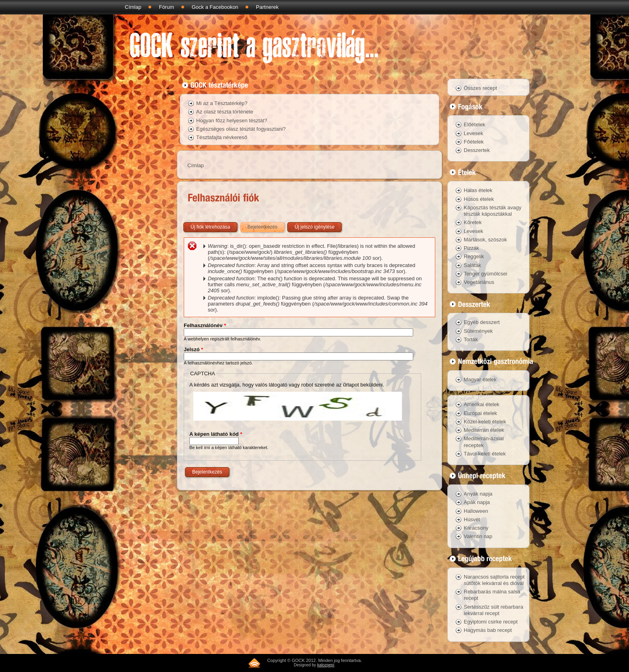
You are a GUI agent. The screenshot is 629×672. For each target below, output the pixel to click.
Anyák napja (478, 494)
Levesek (473, 133)
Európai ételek (480, 413)
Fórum (166, 7)
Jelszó (193, 349)
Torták (471, 339)
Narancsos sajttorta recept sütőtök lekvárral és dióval (494, 580)
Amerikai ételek (482, 404)
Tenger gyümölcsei (485, 274)
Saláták (472, 265)
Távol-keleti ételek (485, 454)
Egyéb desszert (482, 322)
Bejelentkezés (267, 225)
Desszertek (477, 150)
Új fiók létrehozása (210, 227)
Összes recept (480, 88)
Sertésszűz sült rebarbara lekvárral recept (493, 610)
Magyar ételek (480, 380)
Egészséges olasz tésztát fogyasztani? (241, 129)
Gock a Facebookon (215, 7)
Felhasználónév (205, 325)
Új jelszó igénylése (314, 227)
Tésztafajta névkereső (222, 137)
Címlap (133, 7)
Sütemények (478, 331)
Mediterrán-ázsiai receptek (484, 442)
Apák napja (477, 502)
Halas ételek (478, 190)
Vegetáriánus (479, 282)
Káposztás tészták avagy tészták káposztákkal (493, 211)
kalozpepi (326, 665)
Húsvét (472, 519)
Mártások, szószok (485, 240)
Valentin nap (478, 536)
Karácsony (476, 528)
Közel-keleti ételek (485, 422)
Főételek (474, 142)
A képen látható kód (216, 434)
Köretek (473, 222)
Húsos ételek (479, 199)
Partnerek (267, 7)
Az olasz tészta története (225, 112)
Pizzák (471, 248)
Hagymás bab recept (488, 630)
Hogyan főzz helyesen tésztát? (232, 120)
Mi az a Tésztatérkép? (222, 103)
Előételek (474, 124)
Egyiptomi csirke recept (491, 622)
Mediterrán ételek (484, 430)
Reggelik (474, 256)
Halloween (476, 511)
